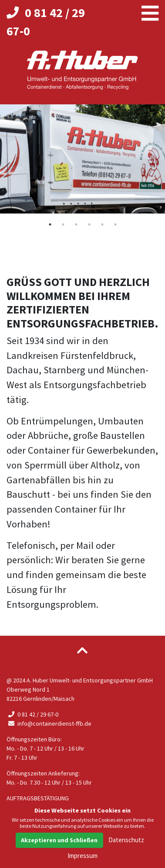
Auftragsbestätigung (38, 798)
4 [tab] (89, 224)
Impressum (82, 856)
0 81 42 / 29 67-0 (32, 714)
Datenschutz (126, 840)
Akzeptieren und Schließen (59, 840)
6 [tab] (115, 224)
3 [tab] (76, 224)
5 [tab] (102, 224)
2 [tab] (63, 224)
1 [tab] (50, 224)
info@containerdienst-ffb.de (49, 723)
